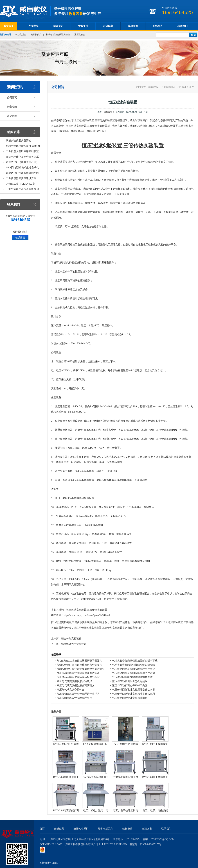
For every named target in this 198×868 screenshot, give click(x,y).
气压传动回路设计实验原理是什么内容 (134, 690)
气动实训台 (21, 35)
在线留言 (158, 26)
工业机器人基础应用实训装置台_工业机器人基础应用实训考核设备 (23, 152)
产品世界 (33, 26)
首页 (42, 829)
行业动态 (12, 107)
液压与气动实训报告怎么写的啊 (130, 681)
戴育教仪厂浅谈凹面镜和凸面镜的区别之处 (22, 174)
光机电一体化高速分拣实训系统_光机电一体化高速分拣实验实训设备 (23, 157)
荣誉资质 (83, 26)
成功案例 (133, 26)
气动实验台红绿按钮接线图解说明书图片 (79, 661)
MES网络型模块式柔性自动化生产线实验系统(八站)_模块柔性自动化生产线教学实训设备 (22, 168)
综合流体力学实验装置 (74, 644)
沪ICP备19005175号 (151, 844)
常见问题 (12, 116)
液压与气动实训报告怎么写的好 (74, 681)
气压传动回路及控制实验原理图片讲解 (134, 673)
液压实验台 (80, 35)
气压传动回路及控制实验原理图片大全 (134, 669)
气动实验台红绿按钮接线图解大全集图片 (79, 665)
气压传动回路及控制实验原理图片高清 (78, 673)
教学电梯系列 (105, 829)
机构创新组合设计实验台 (58, 35)
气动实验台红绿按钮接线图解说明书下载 (135, 661)
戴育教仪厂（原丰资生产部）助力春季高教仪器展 (22, 163)
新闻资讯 (58, 26)
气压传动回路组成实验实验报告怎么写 (78, 677)
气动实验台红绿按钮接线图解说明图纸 (134, 665)
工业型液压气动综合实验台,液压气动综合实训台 (23, 190)
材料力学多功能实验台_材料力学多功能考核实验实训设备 (23, 147)
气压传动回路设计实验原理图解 (130, 698)
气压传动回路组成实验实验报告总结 (132, 677)
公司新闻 (12, 98)
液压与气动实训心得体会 (71, 690)
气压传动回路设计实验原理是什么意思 (134, 694)
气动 (64, 194)
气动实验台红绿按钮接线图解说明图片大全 (81, 669)
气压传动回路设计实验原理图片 (74, 698)
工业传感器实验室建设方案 (21, 178)
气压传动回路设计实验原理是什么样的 (78, 694)
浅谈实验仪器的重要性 (19, 141)
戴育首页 (9, 26)
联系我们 (183, 26)
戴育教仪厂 (36, 35)
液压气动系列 (81, 829)
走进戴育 (108, 26)
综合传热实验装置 (71, 639)
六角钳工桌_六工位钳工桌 (20, 184)
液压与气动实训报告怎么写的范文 (76, 685)
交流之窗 (147, 829)
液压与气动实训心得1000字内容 (130, 685)
